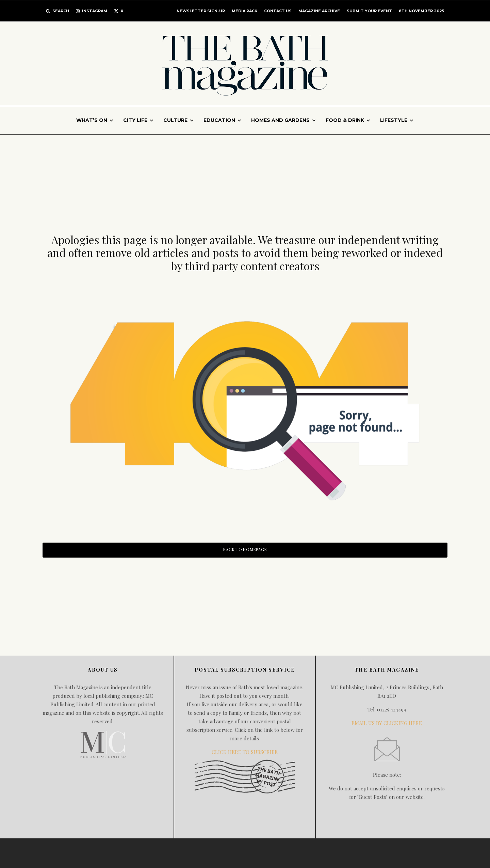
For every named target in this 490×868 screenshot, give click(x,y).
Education (219, 120)
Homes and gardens (280, 120)
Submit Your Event (369, 11)
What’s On (92, 120)
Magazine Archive (319, 11)
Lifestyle (394, 120)
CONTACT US (278, 11)
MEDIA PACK (244, 11)
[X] (119, 11)
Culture (175, 120)
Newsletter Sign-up (201, 11)
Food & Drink (345, 120)
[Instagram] (92, 11)
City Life (135, 120)
